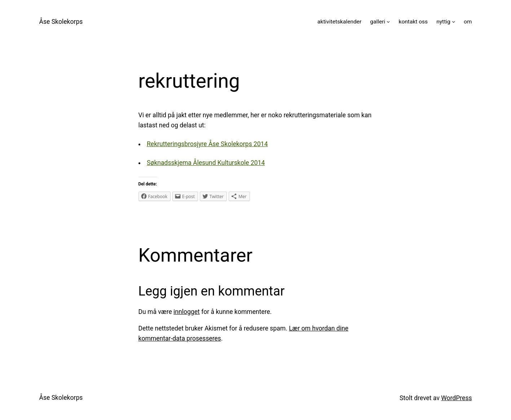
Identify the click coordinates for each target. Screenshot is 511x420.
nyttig (443, 22)
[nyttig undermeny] (453, 21)
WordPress (456, 398)
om (468, 22)
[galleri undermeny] (388, 21)
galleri (378, 22)
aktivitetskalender (339, 22)
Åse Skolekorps (61, 22)
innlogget (187, 312)
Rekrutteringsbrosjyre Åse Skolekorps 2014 (207, 144)
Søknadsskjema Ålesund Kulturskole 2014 (206, 163)
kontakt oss (413, 22)
